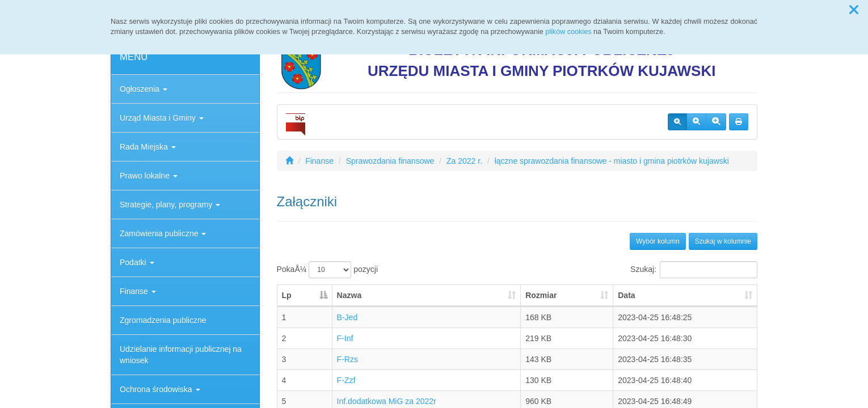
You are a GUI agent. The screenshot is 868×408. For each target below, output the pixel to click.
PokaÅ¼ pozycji (328, 270)
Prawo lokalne (149, 176)
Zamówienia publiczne (163, 233)
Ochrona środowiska (160, 389)
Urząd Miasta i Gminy (162, 118)
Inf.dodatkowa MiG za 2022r (387, 401)
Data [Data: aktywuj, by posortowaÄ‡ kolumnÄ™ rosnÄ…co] (626, 295)
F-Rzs (347, 359)
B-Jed (347, 317)
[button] (854, 10)
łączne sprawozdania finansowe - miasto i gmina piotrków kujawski (612, 161)
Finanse (138, 291)
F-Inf (345, 338)
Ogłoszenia (144, 89)
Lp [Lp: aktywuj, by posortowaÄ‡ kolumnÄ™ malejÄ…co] (287, 295)
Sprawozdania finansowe (390, 161)
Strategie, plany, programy (170, 205)
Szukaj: (694, 270)
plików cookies (568, 32)
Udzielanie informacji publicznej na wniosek (181, 355)
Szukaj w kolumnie (723, 241)
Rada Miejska (148, 147)
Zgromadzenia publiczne (163, 320)
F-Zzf (346, 380)
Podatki (137, 262)
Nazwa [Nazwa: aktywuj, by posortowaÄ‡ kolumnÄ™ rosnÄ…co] (349, 295)
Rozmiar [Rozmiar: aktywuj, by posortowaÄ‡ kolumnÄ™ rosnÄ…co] (541, 295)
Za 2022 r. (464, 161)
